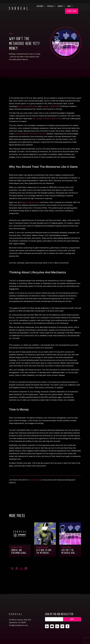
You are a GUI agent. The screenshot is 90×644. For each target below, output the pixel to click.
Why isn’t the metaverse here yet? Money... (68, 552)
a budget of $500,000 (50, 106)
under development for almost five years (30, 134)
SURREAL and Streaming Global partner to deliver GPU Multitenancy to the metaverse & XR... (20, 552)
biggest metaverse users (31, 202)
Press (11, 33)
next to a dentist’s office (28, 106)
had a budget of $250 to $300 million (47, 119)
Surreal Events (34, 480)
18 (26, 567)
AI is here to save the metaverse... (44, 551)
